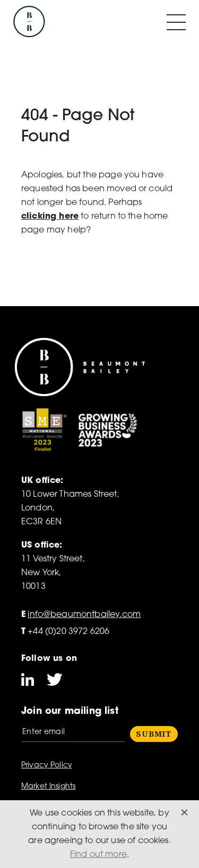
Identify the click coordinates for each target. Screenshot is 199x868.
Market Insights (48, 787)
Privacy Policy (47, 766)
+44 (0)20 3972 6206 (65, 632)
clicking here (50, 217)
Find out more (98, 855)
